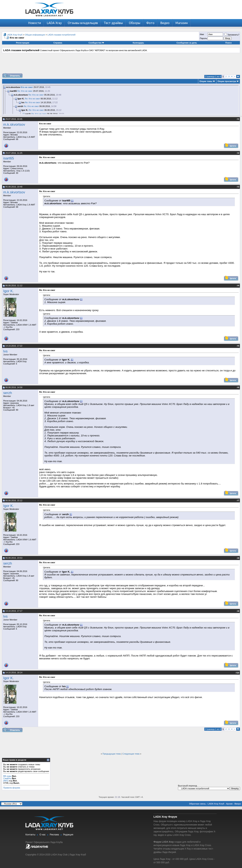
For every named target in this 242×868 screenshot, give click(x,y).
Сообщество (96, 43)
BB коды (7, 776)
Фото (150, 23)
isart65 (9, 158)
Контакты (30, 835)
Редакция (68, 835)
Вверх (238, 804)
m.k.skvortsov (14, 124)
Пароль (203, 38)
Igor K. (9, 291)
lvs (5, 351)
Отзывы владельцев (83, 23)
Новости (35, 23)
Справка (58, 43)
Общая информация (35, 35)
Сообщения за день (187, 43)
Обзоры (135, 23)
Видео (165, 23)
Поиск (229, 43)
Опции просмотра (227, 81)
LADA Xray (54, 23)
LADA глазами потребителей (61, 35)
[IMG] (6, 781)
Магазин (182, 23)
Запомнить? (232, 35)
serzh (8, 393)
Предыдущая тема (112, 754)
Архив (229, 804)
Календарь (138, 43)
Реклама (54, 835)
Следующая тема (131, 754)
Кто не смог (27, 87)
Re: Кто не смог (25, 91)
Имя (202, 34)
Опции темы (206, 81)
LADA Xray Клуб (15, 35)
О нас (43, 835)
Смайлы (7, 778)
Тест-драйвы (113, 23)
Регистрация (23, 43)
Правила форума (12, 788)
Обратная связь (197, 804)
